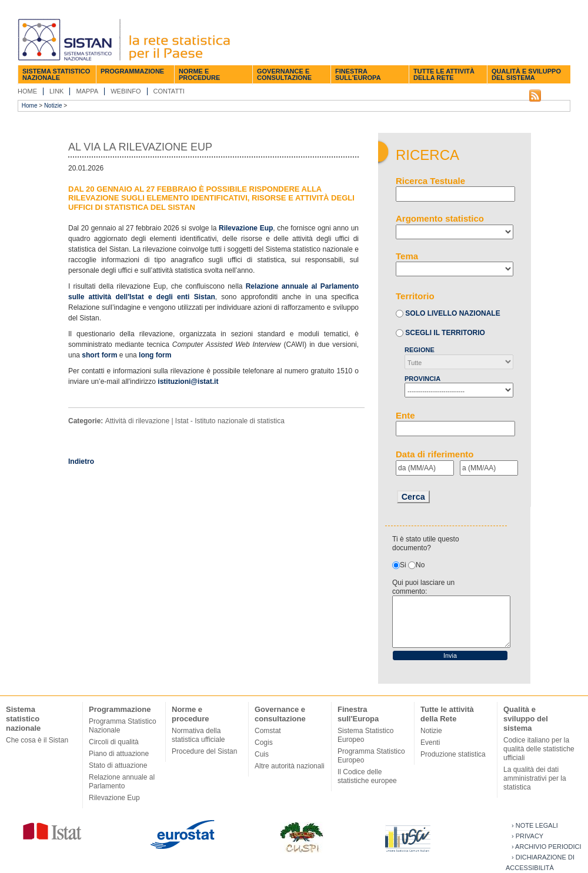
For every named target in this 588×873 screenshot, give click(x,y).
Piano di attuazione (119, 754)
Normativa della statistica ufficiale (198, 735)
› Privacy (527, 836)
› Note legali (535, 825)
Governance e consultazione (284, 74)
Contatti (169, 91)
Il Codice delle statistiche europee (367, 776)
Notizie (53, 106)
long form (155, 355)
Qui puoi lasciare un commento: (423, 587)
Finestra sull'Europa (358, 74)
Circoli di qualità (114, 742)
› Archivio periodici (547, 847)
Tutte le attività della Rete (444, 74)
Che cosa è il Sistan (37, 740)
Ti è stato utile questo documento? (426, 543)
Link (56, 91)
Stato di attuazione (118, 765)
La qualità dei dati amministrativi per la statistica (535, 778)
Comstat (268, 731)
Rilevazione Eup (246, 228)
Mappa (87, 91)
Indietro (81, 461)
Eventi (430, 742)
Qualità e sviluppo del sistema (526, 74)
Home (27, 91)
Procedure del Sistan (204, 751)
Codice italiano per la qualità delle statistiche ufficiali (539, 749)
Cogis (264, 742)
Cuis (262, 754)
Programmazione (132, 71)
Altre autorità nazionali (290, 766)
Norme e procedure (199, 74)
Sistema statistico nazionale (56, 74)
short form (99, 355)
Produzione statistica (453, 754)
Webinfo (126, 91)
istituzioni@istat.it (188, 382)
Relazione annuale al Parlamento (122, 782)
